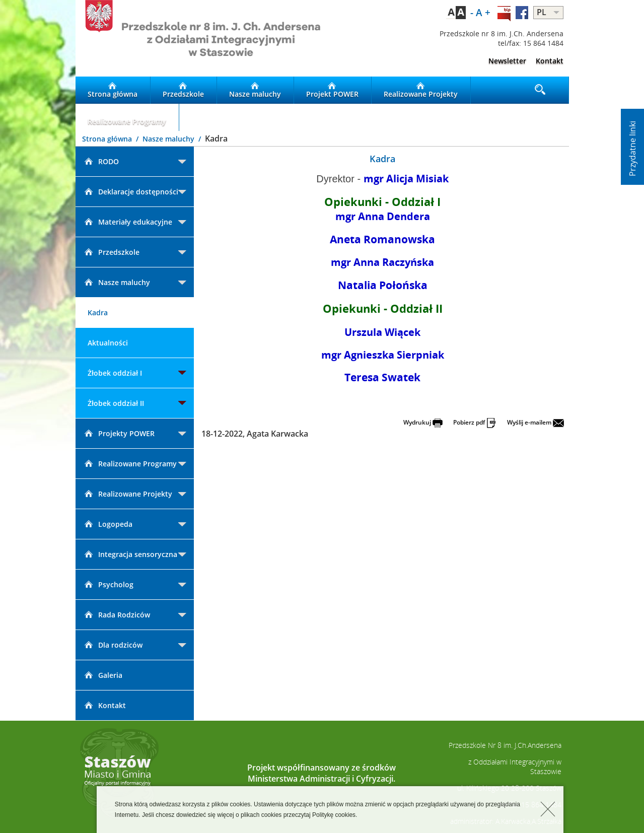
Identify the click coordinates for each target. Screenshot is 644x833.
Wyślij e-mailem (535, 422)
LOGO (199, 38)
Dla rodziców (113, 645)
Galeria (103, 675)
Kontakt (550, 61)
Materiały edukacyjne (128, 222)
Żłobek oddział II (116, 403)
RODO (101, 161)
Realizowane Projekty (421, 90)
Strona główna (113, 90)
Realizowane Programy (127, 117)
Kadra (98, 313)
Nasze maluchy (255, 90)
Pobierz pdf (475, 422)
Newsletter (507, 61)
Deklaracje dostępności (131, 192)
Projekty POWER (119, 433)
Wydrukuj (423, 422)
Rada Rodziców (117, 615)
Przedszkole (183, 90)
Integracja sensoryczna (130, 554)
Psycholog (108, 584)
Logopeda (108, 524)
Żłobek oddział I (115, 373)
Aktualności (108, 343)
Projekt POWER (332, 90)
